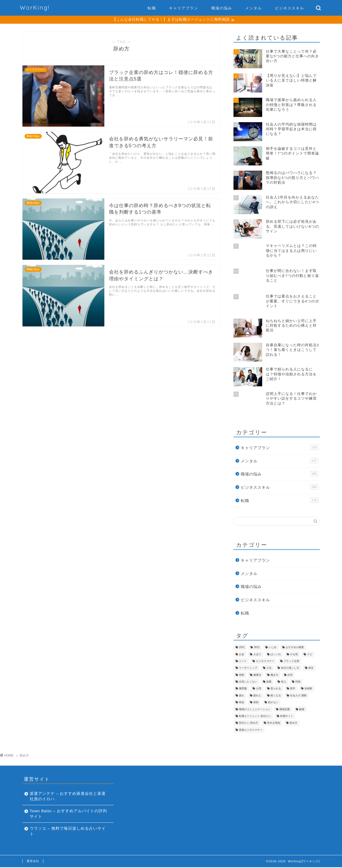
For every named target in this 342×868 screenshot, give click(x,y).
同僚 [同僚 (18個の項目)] (298, 682)
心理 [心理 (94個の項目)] (259, 689)
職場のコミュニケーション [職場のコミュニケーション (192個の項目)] (255, 710)
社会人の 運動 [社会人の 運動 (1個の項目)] (298, 696)
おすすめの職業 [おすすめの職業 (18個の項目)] (295, 648)
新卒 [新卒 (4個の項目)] (293, 689)
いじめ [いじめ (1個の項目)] (273, 648)
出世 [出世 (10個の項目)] (290, 676)
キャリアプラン (184, 8)
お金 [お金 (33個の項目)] (242, 655)
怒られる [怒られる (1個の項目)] (276, 689)
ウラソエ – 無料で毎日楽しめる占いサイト (66, 832)
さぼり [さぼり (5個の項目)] (257, 655)
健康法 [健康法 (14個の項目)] (257, 676)
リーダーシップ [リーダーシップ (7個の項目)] (248, 669)
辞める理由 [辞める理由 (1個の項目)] (274, 724)
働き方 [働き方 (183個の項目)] (274, 676)
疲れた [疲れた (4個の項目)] (257, 696)
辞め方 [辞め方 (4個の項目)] (293, 724)
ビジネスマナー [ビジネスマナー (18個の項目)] (265, 662)
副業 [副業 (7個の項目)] (269, 682)
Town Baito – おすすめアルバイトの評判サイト (66, 814)
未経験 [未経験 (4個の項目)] (308, 689)
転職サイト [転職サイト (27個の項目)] (287, 717)
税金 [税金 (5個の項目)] (242, 703)
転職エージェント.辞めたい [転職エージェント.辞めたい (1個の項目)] (255, 717)
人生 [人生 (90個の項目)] (269, 669)
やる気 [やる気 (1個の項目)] (294, 655)
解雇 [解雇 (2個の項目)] (302, 710)
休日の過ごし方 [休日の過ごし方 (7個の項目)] (290, 669)
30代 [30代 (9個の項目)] (257, 648)
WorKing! (35, 7)
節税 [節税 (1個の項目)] (256, 703)
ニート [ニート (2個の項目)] (243, 662)
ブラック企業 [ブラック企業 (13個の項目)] (291, 662)
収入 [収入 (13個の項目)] (284, 682)
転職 (152, 8)
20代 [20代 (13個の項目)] (242, 648)
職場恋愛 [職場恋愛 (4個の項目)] (285, 710)
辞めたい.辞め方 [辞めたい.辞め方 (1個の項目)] (248, 724)
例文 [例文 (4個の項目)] (311, 669)
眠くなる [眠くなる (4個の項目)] (276, 696)
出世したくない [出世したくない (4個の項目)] (248, 682)
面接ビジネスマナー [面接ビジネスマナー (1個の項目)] (251, 731)
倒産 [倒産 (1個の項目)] (242, 676)
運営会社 (33, 862)
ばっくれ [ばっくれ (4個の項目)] (276, 655)
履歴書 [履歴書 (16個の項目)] (243, 689)
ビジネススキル (290, 8)
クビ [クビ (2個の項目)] (310, 655)
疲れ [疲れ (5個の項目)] (242, 696)
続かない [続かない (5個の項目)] (273, 703)
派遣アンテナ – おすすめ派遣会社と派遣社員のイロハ (66, 797)
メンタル (254, 8)
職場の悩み (222, 8)
